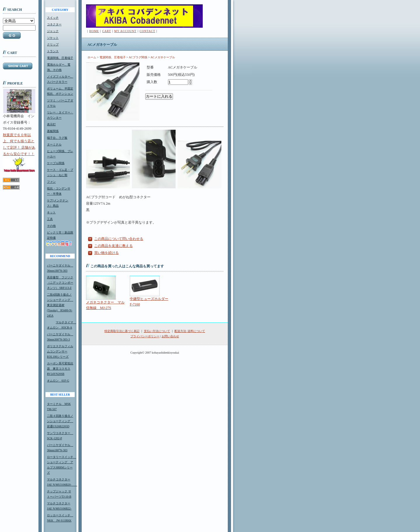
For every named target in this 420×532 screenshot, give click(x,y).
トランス (53, 51)
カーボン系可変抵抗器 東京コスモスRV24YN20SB (60, 369)
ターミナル (54, 144)
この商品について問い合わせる (119, 239)
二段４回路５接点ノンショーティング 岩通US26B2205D (60, 421)
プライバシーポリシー (145, 336)
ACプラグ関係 (138, 57)
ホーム (92, 57)
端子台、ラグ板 (57, 138)
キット (51, 212)
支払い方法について (157, 331)
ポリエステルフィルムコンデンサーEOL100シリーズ (60, 351)
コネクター (54, 24)
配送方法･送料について (190, 331)
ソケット (53, 38)
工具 (50, 219)
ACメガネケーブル (163, 57)
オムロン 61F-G (58, 381)
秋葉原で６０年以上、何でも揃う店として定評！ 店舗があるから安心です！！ (19, 152)
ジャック (53, 31)
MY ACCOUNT (125, 31)
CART (106, 31)
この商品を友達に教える (113, 246)
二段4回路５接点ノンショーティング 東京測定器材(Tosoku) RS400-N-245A (60, 305)
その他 (51, 226)
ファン (51, 182)
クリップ (53, 44)
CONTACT (147, 31)
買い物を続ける (106, 253)
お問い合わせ (170, 336)
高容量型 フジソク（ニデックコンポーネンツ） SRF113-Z (60, 283)
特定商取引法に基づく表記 (122, 331)
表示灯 (51, 124)
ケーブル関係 (56, 163)
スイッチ (53, 18)
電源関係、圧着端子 (60, 58)
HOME (94, 31)
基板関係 (53, 131)
